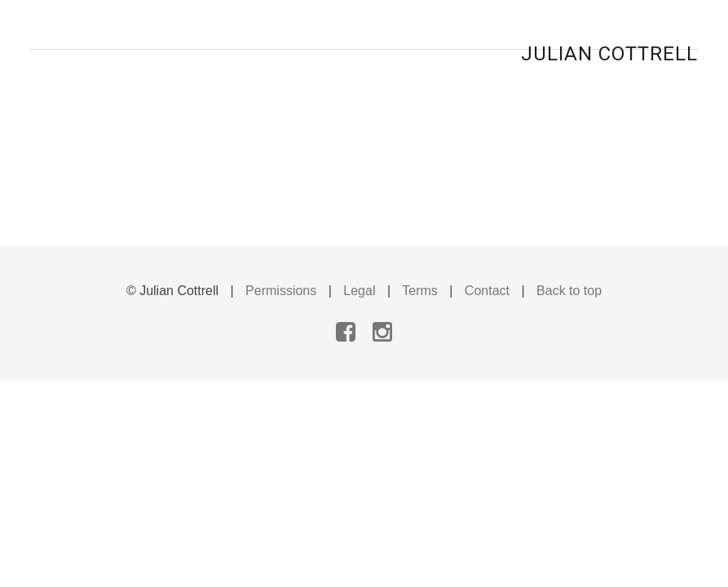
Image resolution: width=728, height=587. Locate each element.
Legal (359, 291)
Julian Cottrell (609, 54)
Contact (487, 291)
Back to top (569, 291)
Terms (420, 291)
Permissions (281, 291)
